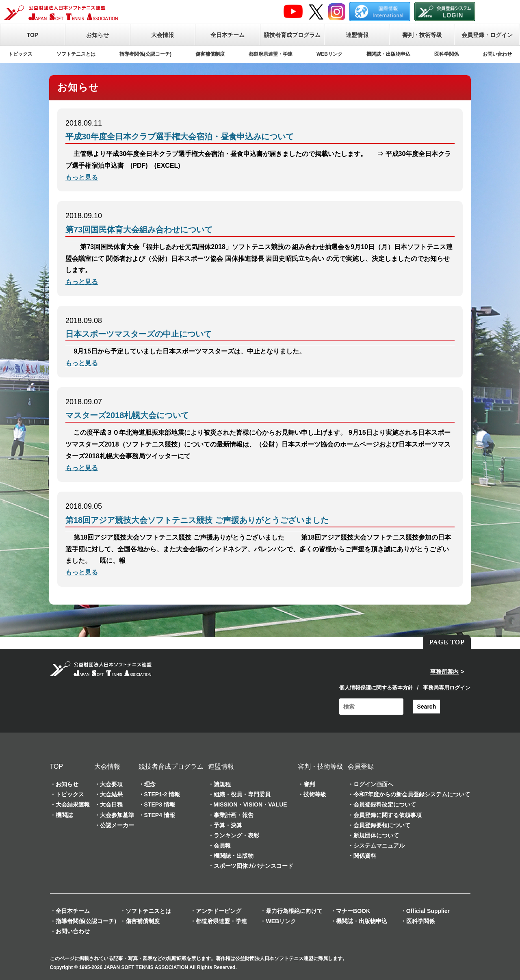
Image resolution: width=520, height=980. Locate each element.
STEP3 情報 (160, 804)
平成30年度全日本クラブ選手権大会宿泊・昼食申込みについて (180, 137)
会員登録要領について (382, 825)
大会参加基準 (117, 815)
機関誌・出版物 (234, 856)
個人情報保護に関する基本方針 (376, 688)
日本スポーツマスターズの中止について (139, 334)
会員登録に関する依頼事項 (388, 815)
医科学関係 (446, 54)
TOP (33, 35)
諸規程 (222, 784)
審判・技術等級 (422, 35)
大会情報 (162, 35)
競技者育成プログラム (292, 35)
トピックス (20, 54)
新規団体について (376, 835)
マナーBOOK (353, 911)
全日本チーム (227, 35)
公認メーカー (117, 825)
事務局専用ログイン (447, 688)
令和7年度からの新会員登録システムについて (412, 794)
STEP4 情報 (160, 815)
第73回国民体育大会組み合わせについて (139, 230)
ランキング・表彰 (236, 835)
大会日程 (111, 804)
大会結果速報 (73, 804)
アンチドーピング (219, 911)
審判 (309, 784)
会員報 (222, 846)
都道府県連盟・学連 (271, 54)
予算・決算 (228, 825)
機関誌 (64, 815)
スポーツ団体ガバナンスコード (253, 866)
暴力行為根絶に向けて (294, 911)
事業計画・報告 (234, 815)
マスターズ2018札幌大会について (127, 415)
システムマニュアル (379, 846)
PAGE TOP (447, 642)
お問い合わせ (497, 54)
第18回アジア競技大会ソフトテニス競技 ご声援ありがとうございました (197, 520)
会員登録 (361, 766)
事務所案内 (444, 672)
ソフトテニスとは (76, 54)
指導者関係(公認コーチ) (145, 54)
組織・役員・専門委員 (242, 794)
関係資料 (365, 856)
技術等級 (315, 794)
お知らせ (97, 35)
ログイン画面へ (373, 784)
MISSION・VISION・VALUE (250, 804)
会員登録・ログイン (487, 35)
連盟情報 (357, 35)
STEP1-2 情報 (162, 794)
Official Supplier (428, 911)
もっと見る (82, 177)
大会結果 (111, 794)
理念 (150, 784)
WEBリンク (329, 54)
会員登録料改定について (385, 804)
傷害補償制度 (210, 54)
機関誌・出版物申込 (388, 54)
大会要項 (111, 784)
